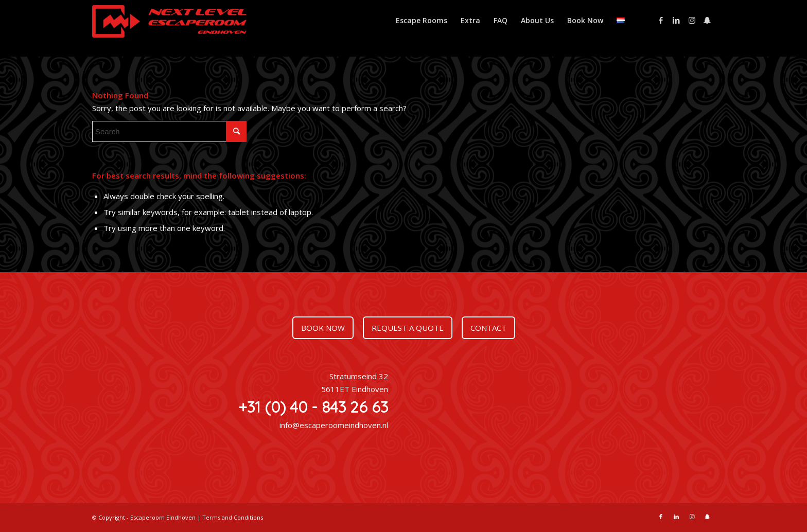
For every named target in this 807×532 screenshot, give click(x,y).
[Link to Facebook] (661, 20)
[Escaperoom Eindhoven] (169, 26)
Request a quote (408, 328)
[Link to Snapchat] (707, 20)
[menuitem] (422, 21)
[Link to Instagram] (692, 20)
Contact (488, 328)
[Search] (169, 131)
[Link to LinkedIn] (676, 20)
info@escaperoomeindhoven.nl (334, 425)
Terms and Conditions (233, 517)
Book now (323, 328)
